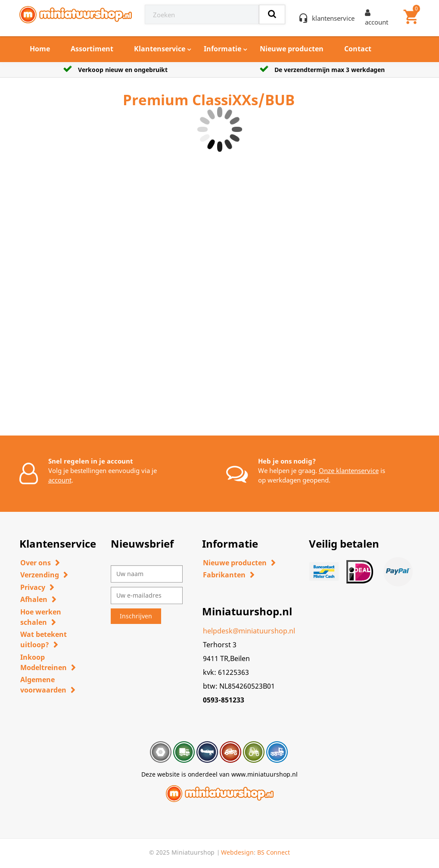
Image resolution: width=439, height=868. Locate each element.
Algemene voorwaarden (43, 685)
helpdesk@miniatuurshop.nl (249, 631)
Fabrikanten (224, 575)
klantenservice (333, 18)
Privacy (33, 587)
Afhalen (34, 599)
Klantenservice (160, 49)
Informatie (223, 49)
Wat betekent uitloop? (44, 639)
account (60, 480)
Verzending (40, 575)
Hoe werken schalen (41, 617)
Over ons (36, 563)
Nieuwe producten (292, 49)
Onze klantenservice (349, 470)
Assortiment (92, 49)
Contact (358, 49)
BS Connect (274, 852)
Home (40, 49)
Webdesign (237, 852)
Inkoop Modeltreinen (44, 662)
